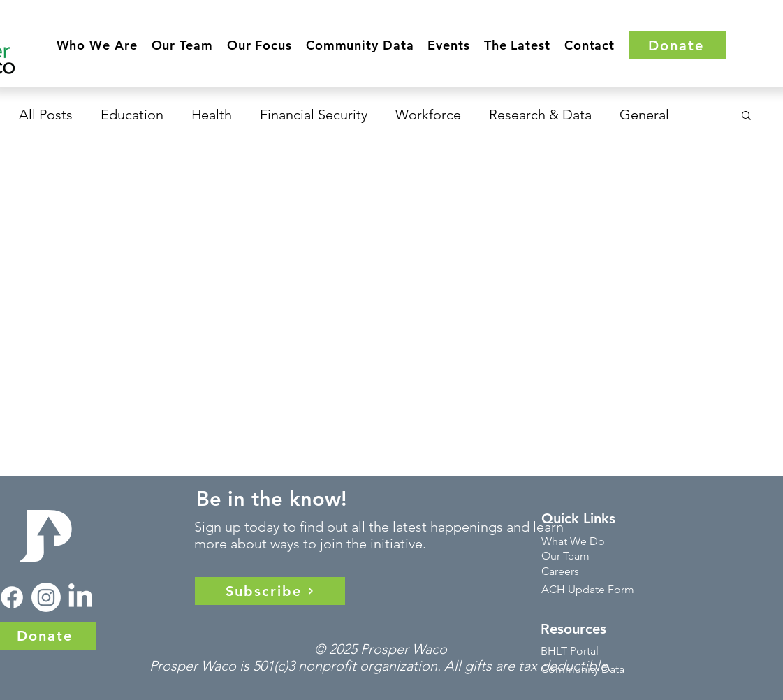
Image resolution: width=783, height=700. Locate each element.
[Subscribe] (270, 591)
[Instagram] (46, 597)
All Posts (46, 115)
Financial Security (314, 115)
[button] (97, 45)
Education (132, 115)
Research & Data (540, 115)
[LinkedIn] (80, 597)
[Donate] (678, 45)
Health (212, 115)
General (644, 115)
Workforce (428, 115)
